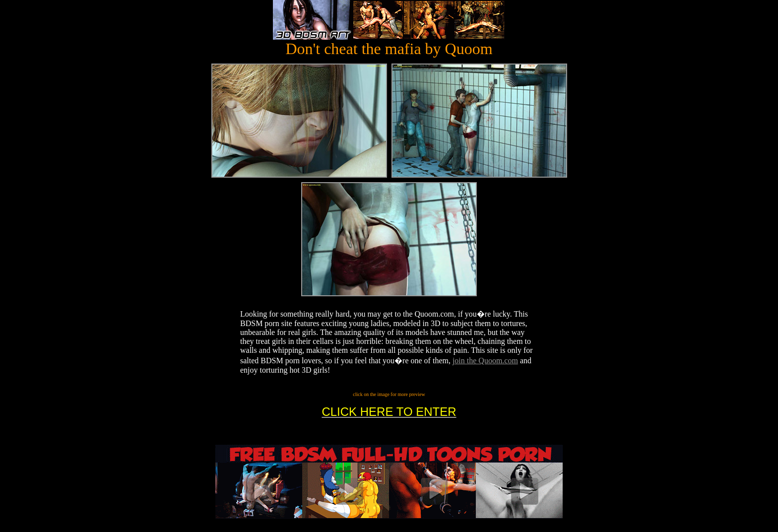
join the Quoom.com (485, 361)
